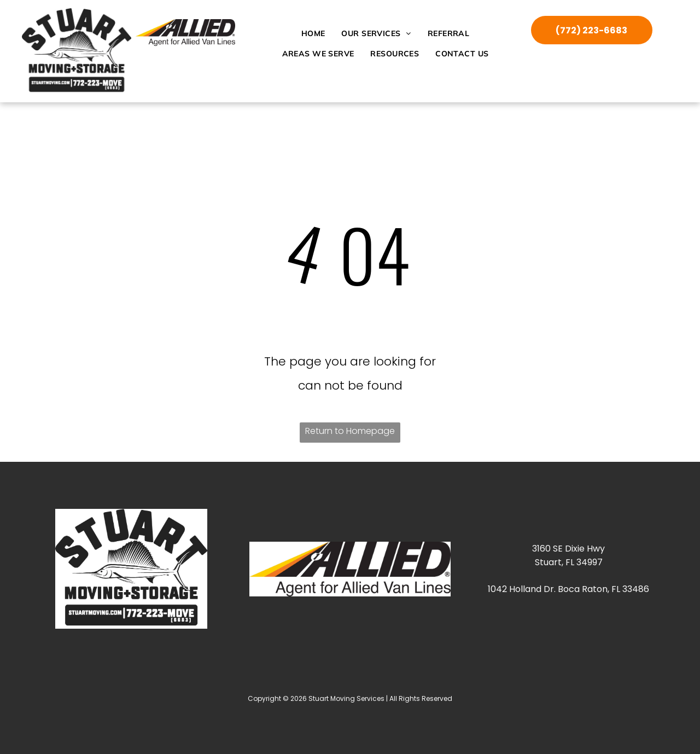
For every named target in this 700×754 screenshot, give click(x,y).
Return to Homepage (350, 431)
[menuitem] (313, 33)
